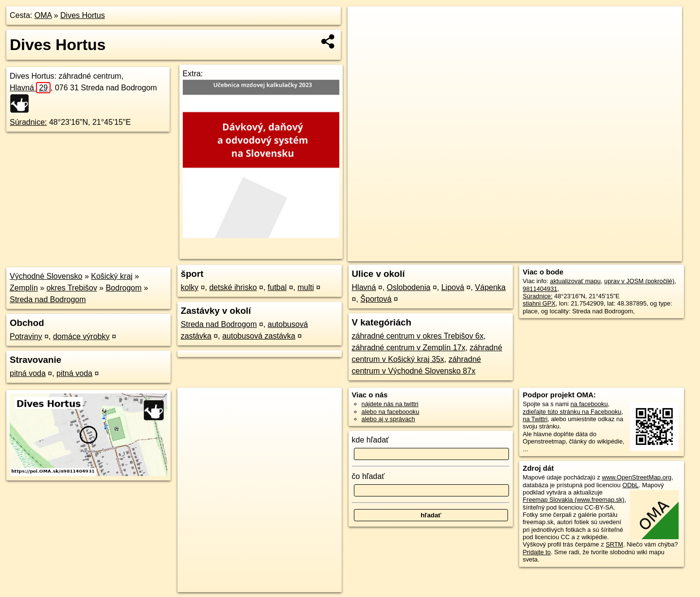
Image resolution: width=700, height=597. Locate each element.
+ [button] (364, 23)
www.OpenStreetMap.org (637, 477)
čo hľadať (368, 476)
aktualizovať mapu (575, 281)
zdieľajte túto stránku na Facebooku (572, 412)
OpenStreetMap (514, 254)
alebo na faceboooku (391, 412)
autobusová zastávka (259, 336)
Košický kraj (112, 276)
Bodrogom (123, 288)
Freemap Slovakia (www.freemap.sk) (573, 500)
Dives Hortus (83, 15)
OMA (43, 15)
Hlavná (30, 88)
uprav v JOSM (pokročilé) (639, 281)
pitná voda (28, 373)
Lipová (453, 287)
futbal (277, 287)
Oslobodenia (409, 287)
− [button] (364, 38)
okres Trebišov (72, 288)
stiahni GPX (539, 303)
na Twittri (535, 419)
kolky (190, 287)
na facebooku (589, 404)
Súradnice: (28, 122)
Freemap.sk (564, 254)
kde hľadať (371, 440)
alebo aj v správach (388, 419)
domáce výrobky (81, 336)
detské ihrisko (233, 287)
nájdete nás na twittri (390, 404)
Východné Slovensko (46, 276)
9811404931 (540, 289)
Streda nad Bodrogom (48, 299)
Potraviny (26, 336)
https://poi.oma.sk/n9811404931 (639, 254)
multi (306, 287)
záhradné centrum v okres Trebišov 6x (418, 336)
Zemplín (24, 288)
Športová (376, 299)
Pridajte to (537, 552)
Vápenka (490, 287)
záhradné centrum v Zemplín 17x (409, 348)
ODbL (630, 485)
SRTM (614, 544)
